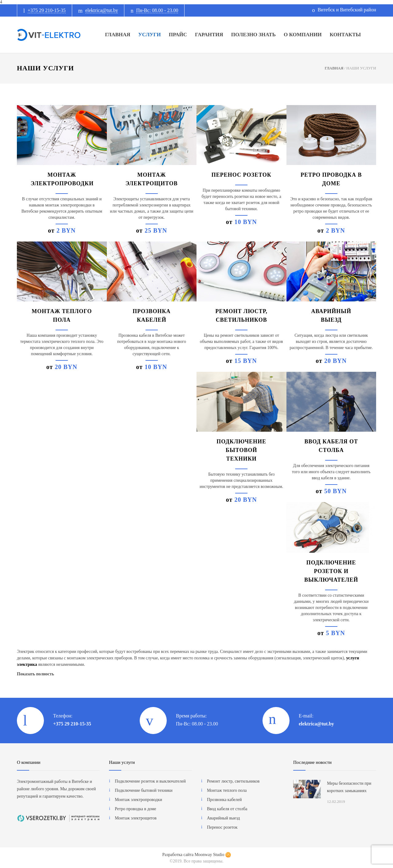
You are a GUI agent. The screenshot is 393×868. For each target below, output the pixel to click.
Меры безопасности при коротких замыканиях (349, 787)
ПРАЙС (178, 35)
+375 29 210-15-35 (47, 10)
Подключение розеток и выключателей (331, 571)
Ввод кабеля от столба (227, 809)
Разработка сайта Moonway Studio (196, 855)
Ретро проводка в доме (136, 809)
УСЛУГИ (150, 35)
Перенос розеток (241, 175)
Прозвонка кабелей (224, 800)
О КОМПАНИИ (303, 35)
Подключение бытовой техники (241, 450)
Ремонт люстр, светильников (233, 781)
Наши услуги (122, 762)
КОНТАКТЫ (345, 35)
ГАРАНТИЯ (209, 35)
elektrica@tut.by (102, 10)
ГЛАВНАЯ (118, 35)
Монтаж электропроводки (138, 800)
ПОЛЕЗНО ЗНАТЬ (253, 35)
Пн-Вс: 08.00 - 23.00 (157, 10)
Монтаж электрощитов (136, 818)
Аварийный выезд (223, 818)
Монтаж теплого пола (227, 790)
